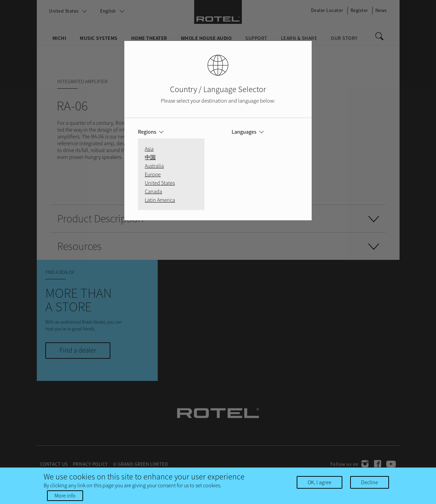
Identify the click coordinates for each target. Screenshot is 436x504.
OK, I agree (320, 483)
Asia (149, 149)
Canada (153, 191)
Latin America (160, 200)
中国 (150, 157)
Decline (370, 483)
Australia (154, 166)
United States (160, 183)
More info (65, 496)
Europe (153, 174)
